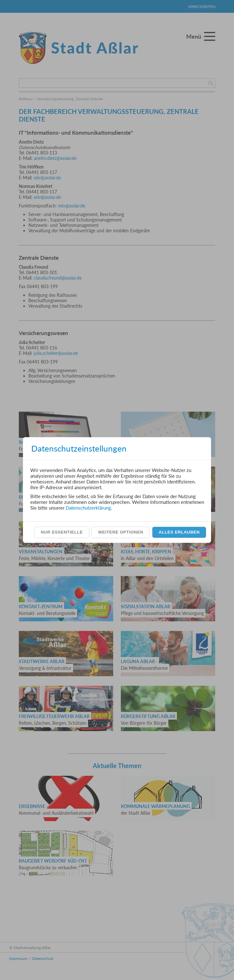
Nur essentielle (62, 532)
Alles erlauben (179, 532)
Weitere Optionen (121, 532)
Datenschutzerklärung (88, 508)
